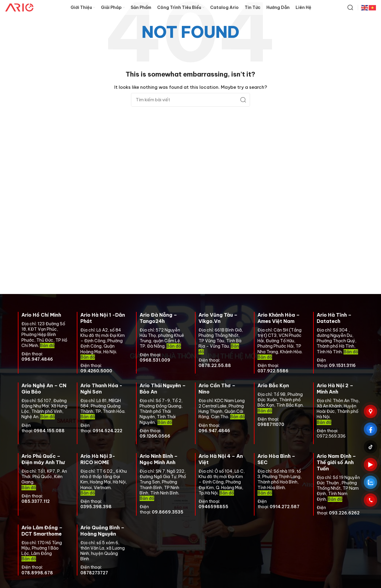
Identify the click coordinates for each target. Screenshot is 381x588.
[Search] (350, 7)
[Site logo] (19, 7)
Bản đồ (174, 346)
